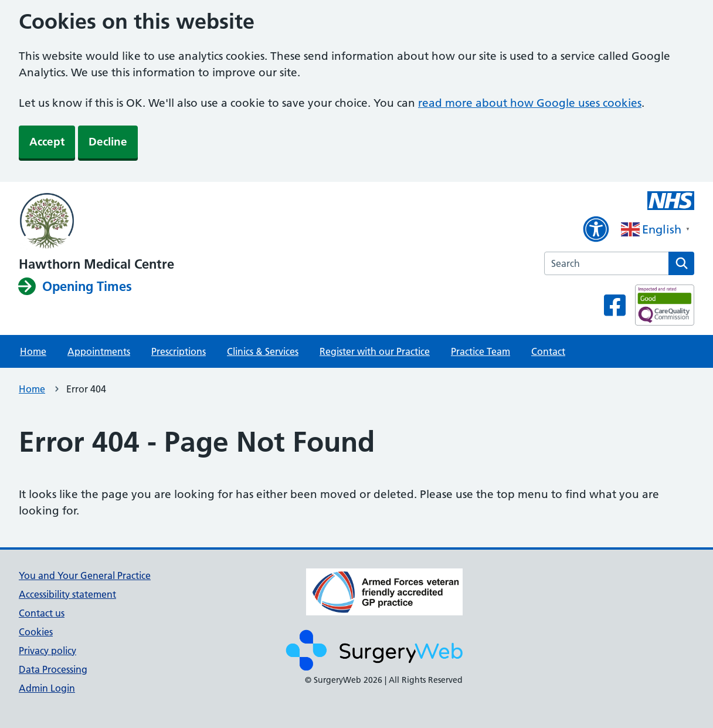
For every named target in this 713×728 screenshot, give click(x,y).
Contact (548, 351)
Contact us (42, 613)
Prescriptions (179, 351)
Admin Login (47, 688)
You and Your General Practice (85, 575)
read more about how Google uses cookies (530, 103)
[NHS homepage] (96, 222)
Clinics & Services (263, 351)
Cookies (36, 632)
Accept (47, 142)
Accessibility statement (67, 594)
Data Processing (53, 669)
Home (33, 351)
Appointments (99, 351)
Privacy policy (47, 651)
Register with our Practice (375, 351)
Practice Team (481, 351)
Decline (108, 142)
